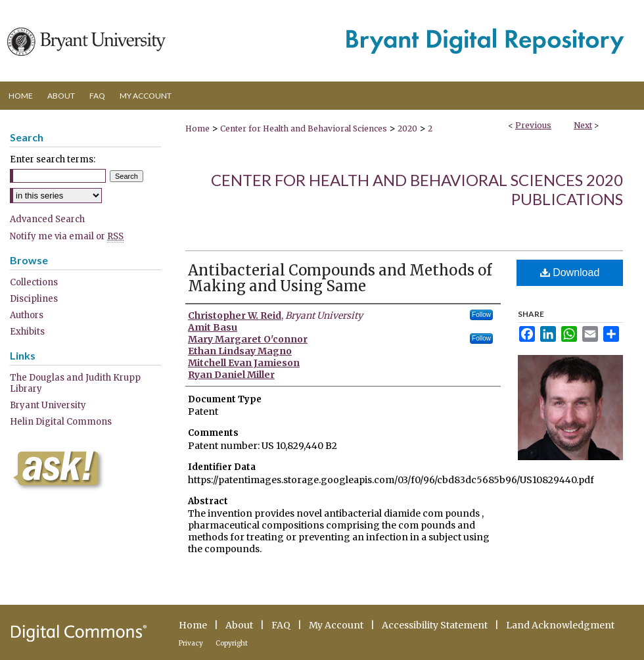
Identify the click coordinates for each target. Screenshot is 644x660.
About (239, 625)
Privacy (191, 643)
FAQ (281, 625)
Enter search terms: (53, 159)
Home (197, 129)
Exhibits (27, 332)
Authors (27, 315)
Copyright (232, 643)
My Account (336, 625)
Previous (533, 125)
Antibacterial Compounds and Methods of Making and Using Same (340, 278)
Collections (34, 282)
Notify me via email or (67, 236)
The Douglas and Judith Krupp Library (75, 383)
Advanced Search (47, 219)
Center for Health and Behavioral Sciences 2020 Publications (417, 189)
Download (570, 272)
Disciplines (34, 299)
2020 (407, 129)
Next (583, 125)
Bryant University (48, 405)
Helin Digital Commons (61, 422)
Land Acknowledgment (560, 625)
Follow (481, 315)
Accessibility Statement (435, 625)
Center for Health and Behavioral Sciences (304, 129)
